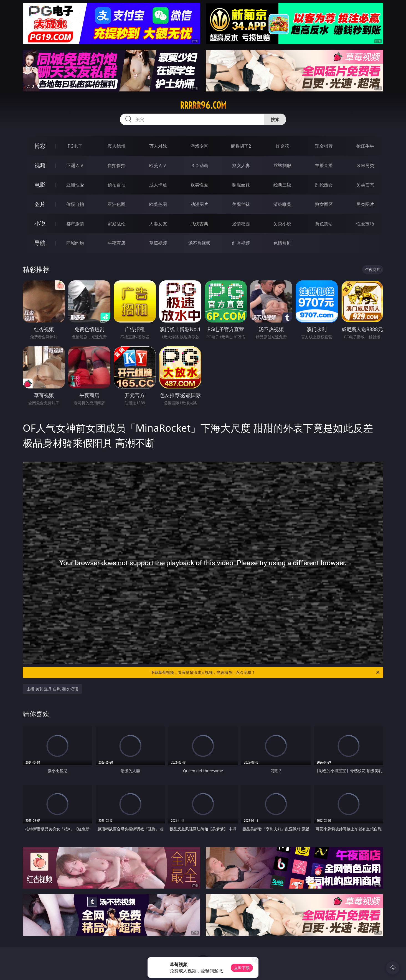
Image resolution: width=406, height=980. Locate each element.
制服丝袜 (241, 185)
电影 (40, 185)
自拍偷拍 (116, 165)
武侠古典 (199, 224)
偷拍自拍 (116, 185)
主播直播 (324, 165)
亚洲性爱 (75, 185)
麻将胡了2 (241, 146)
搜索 (275, 119)
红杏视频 (241, 243)
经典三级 (282, 185)
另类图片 (365, 204)
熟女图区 (324, 204)
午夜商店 (116, 243)
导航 (40, 243)
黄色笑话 (324, 224)
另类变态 (365, 185)
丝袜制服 (282, 165)
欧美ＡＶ (158, 165)
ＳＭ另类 (365, 165)
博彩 (40, 146)
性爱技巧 (365, 224)
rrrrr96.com (203, 105)
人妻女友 (158, 224)
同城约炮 (75, 243)
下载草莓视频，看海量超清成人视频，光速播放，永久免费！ (266, 672)
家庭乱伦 (116, 224)
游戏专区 (199, 146)
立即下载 (242, 968)
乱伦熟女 (324, 185)
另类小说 (282, 224)
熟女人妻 (241, 165)
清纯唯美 (282, 204)
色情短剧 (282, 243)
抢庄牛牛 (365, 146)
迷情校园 (241, 224)
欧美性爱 (199, 185)
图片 (40, 204)
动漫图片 (199, 204)
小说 (40, 223)
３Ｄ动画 (199, 165)
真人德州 (116, 146)
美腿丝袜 (241, 204)
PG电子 (75, 146)
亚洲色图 (116, 204)
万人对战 (158, 146)
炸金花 (282, 146)
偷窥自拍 (75, 204)
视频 (40, 165)
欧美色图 (158, 204)
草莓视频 (158, 243)
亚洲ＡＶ (75, 165)
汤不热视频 (199, 243)
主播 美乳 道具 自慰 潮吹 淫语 (52, 689)
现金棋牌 (324, 146)
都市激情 (75, 224)
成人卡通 (158, 185)
